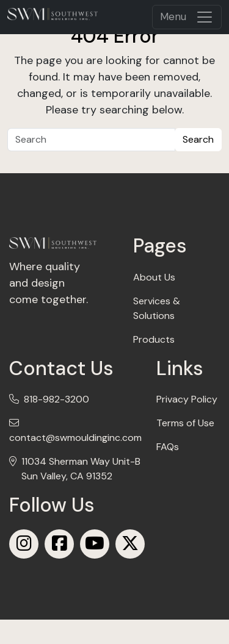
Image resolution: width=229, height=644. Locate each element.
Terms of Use (185, 423)
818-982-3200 (56, 399)
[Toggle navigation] (187, 17)
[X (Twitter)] (130, 544)
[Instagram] (24, 544)
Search (198, 139)
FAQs (168, 447)
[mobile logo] (53, 14)
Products (154, 339)
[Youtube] (95, 544)
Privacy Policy (187, 399)
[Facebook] (59, 544)
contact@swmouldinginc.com (75, 438)
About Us (154, 277)
